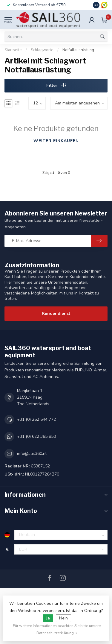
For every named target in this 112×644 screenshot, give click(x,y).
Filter (56, 85)
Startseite (13, 50)
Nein (63, 618)
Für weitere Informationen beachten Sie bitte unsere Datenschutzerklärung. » (57, 629)
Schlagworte (42, 50)
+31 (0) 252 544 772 (36, 419)
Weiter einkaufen (56, 141)
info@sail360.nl (32, 454)
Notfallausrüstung (78, 50)
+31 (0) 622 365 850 (36, 436)
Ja (48, 618)
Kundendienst (56, 313)
